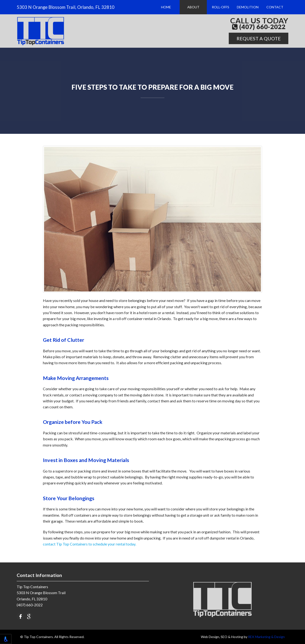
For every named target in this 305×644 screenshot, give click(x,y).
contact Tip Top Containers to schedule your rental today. (89, 544)
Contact (275, 7)
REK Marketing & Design (266, 637)
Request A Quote (259, 38)
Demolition (248, 7)
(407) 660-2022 (259, 27)
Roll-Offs (221, 7)
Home (166, 7)
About (193, 7)
